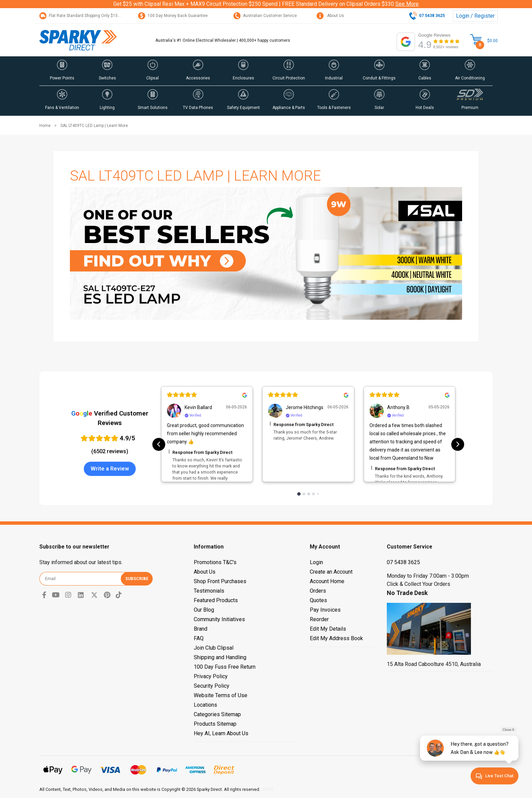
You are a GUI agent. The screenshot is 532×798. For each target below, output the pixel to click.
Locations (205, 705)
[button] (62, 71)
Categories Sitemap (217, 714)
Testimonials (209, 591)
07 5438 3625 (403, 562)
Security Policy (212, 686)
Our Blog (204, 610)
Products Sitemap (215, 724)
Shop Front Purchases (220, 581)
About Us (330, 16)
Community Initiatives (219, 619)
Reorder (319, 619)
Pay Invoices (325, 610)
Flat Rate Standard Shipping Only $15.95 (81, 16)
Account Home (327, 581)
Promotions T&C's (215, 562)
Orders (318, 591)
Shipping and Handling (220, 657)
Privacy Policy (211, 676)
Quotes (318, 600)
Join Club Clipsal (214, 648)
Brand (201, 629)
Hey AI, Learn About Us (221, 733)
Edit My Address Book (336, 638)
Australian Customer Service (265, 16)
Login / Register (475, 16)
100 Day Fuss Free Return (225, 667)
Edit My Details (328, 629)
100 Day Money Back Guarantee (173, 16)
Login (316, 562)
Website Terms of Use (221, 695)
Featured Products (216, 600)
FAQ (199, 638)
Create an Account (331, 572)
